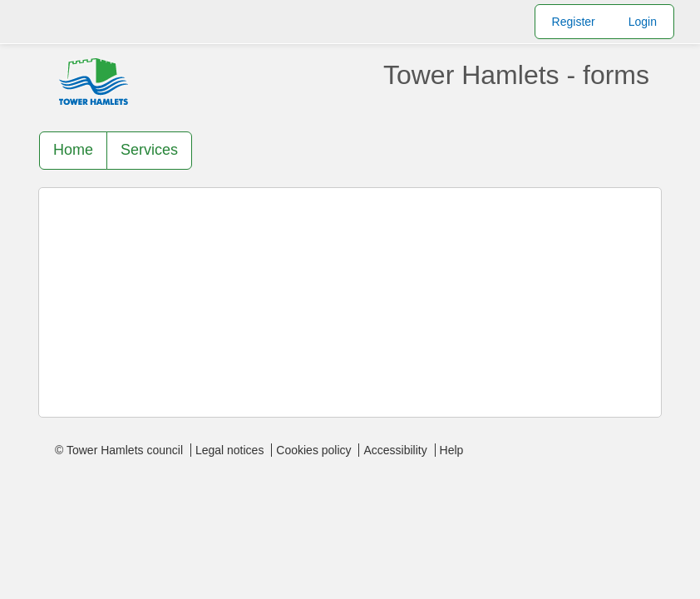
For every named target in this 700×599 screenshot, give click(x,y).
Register (574, 22)
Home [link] (73, 150)
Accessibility (395, 450)
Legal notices (230, 450)
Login (643, 22)
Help (452, 450)
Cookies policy (313, 450)
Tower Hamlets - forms (516, 75)
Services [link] (149, 150)
